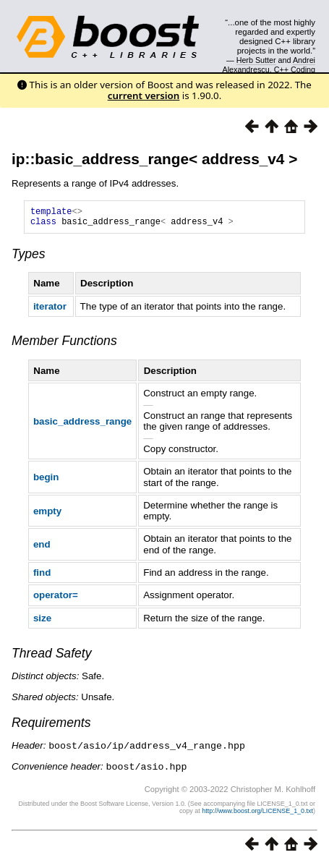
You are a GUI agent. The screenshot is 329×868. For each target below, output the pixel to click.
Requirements (51, 727)
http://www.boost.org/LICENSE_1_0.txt (257, 814)
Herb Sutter (256, 60)
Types (29, 258)
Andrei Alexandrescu (269, 64)
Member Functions (64, 345)
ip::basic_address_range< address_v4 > (154, 159)
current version (144, 95)
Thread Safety (52, 658)
